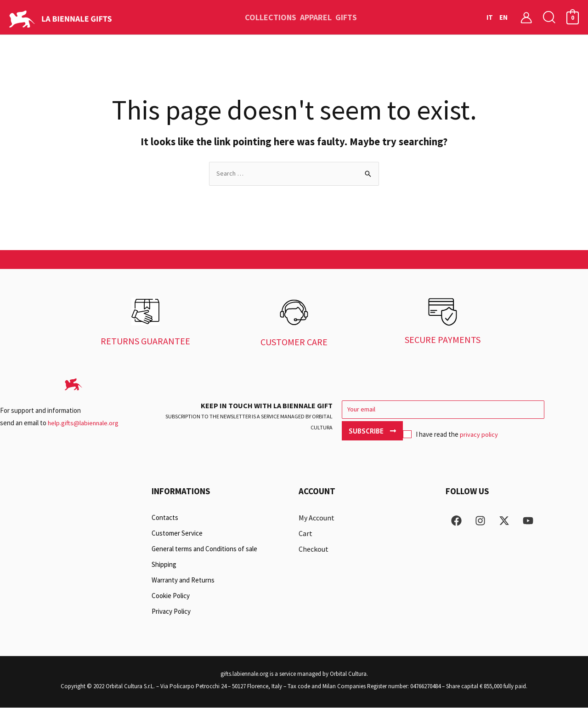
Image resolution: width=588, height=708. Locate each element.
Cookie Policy (171, 596)
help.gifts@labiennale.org (84, 423)
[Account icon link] (526, 17)
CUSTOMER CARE (294, 342)
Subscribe (549, 410)
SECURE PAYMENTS (443, 340)
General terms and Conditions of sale (204, 549)
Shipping (164, 565)
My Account (317, 518)
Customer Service (177, 534)
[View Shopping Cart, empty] (573, 17)
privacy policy (418, 433)
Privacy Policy (171, 612)
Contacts (165, 518)
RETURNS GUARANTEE (145, 341)
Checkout (314, 549)
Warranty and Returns (183, 580)
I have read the (390, 434)
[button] (549, 17)
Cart (305, 534)
